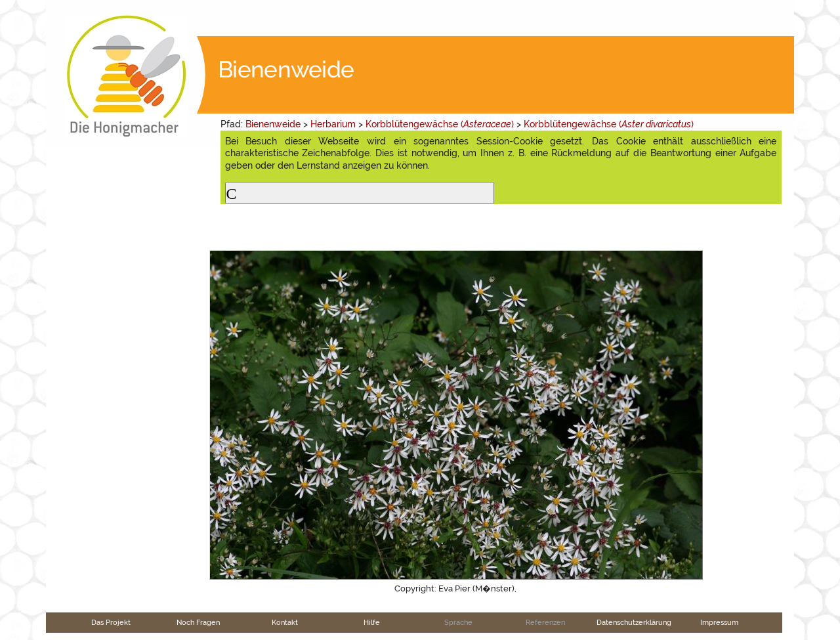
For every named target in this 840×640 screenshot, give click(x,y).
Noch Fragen (198, 622)
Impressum (719, 622)
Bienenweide (273, 124)
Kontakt (285, 622)
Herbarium (333, 124)
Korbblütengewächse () (440, 124)
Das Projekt (111, 622)
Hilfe (372, 622)
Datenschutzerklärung (634, 622)
